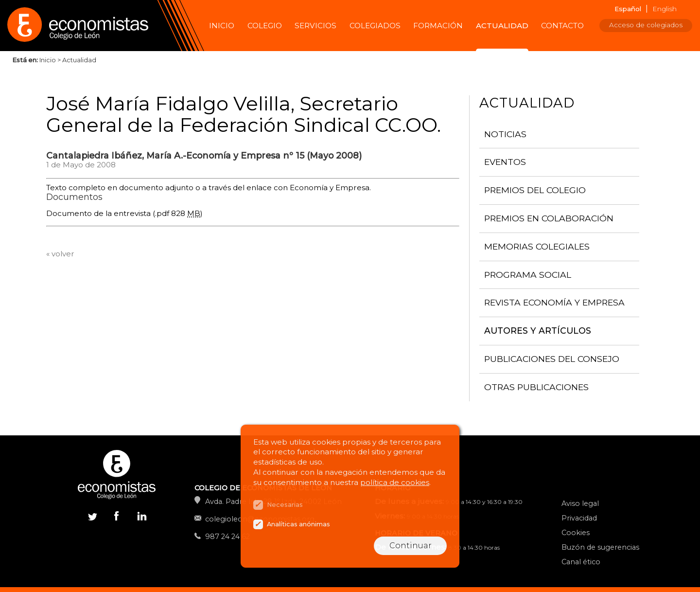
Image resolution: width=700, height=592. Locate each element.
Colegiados (375, 26)
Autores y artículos (538, 331)
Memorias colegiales (537, 246)
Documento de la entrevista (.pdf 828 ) (124, 213)
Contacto (562, 26)
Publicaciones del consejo (552, 359)
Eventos (505, 162)
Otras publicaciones (536, 387)
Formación (438, 26)
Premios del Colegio (535, 190)
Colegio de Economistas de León (83, 26)
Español (628, 9)
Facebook (117, 516)
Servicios (315, 26)
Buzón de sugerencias (600, 547)
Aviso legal (580, 503)
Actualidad (502, 26)
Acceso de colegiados (646, 25)
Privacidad (579, 518)
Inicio (222, 26)
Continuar (411, 546)
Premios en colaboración (549, 218)
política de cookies (395, 482)
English (665, 9)
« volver (60, 254)
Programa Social (528, 275)
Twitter (92, 516)
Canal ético (581, 562)
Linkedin (141, 518)
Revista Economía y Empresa (554, 302)
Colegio (265, 26)
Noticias (505, 134)
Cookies (576, 533)
